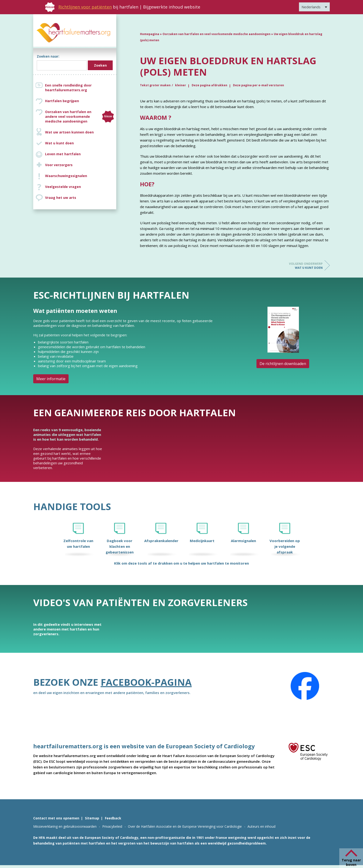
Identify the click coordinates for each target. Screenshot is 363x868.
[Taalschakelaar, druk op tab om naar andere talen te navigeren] (314, 7)
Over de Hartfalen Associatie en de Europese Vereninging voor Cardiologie (185, 826)
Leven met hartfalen (63, 154)
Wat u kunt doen (59, 143)
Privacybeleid (112, 826)
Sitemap (92, 818)
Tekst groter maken (155, 85)
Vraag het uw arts (61, 198)
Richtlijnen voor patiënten (85, 7)
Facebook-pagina (146, 682)
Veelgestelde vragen (63, 187)
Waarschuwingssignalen (66, 176)
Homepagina (150, 34)
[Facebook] (305, 686)
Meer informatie (51, 379)
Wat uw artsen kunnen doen (69, 132)
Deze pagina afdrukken (209, 85)
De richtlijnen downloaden (283, 364)
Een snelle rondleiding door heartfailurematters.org (68, 88)
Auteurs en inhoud (261, 826)
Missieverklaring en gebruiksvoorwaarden (65, 826)
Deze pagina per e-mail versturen (258, 85)
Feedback (113, 818)
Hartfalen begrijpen (62, 101)
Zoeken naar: (48, 56)
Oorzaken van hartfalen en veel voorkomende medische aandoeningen (216, 34)
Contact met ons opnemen (56, 818)
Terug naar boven (351, 862)
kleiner (181, 85)
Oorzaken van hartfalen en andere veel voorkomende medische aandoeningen (79, 116)
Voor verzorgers (59, 165)
